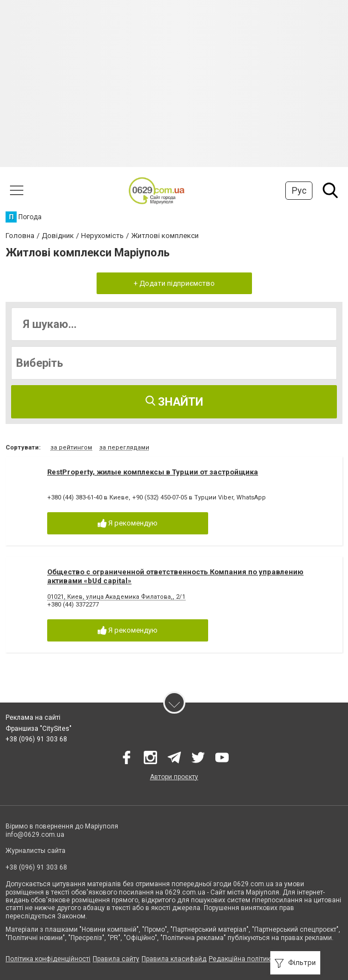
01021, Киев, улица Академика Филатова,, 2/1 (116, 597)
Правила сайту (116, 959)
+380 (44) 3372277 (73, 605)
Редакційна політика (241, 959)
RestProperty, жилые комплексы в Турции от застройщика (153, 472)
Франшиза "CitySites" (39, 729)
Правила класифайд (174, 959)
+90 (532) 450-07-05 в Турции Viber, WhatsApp (199, 497)
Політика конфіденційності (48, 959)
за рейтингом (71, 448)
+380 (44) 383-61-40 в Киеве (88, 497)
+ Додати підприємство (174, 283)
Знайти (174, 402)
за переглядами (124, 448)
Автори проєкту (174, 777)
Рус (299, 191)
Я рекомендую (128, 524)
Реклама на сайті (33, 718)
